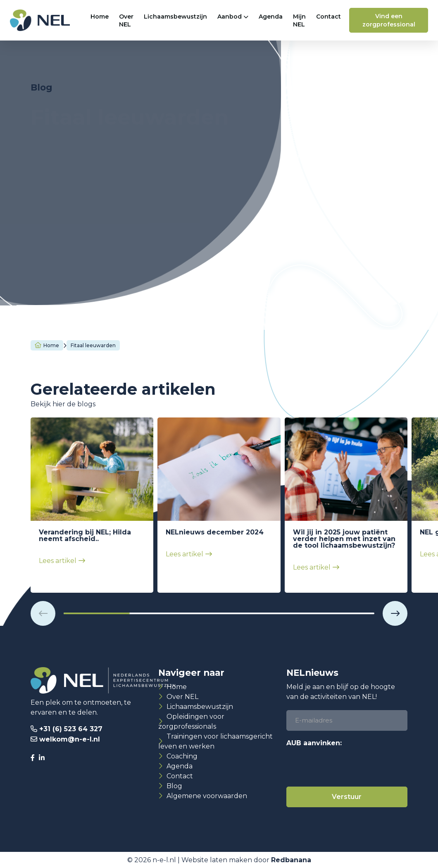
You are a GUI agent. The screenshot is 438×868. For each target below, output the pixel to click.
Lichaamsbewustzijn (175, 17)
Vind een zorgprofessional (389, 20)
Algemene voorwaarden (207, 796)
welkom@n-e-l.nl (70, 739)
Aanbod (230, 17)
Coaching (182, 756)
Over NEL (126, 20)
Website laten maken (217, 860)
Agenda (271, 17)
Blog (174, 786)
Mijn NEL (299, 20)
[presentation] (349, 766)
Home (100, 17)
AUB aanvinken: (314, 743)
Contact (328, 17)
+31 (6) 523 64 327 (71, 729)
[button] (43, 613)
